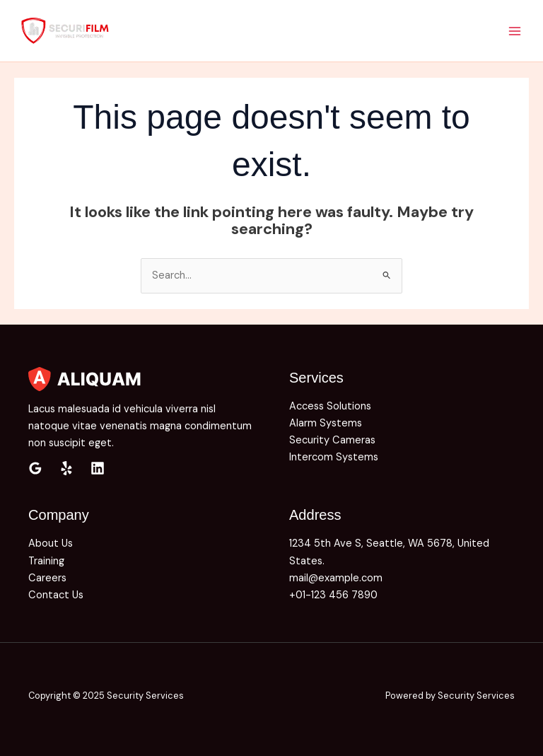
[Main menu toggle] (515, 30)
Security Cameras (332, 440)
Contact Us (56, 595)
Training (46, 561)
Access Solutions (330, 406)
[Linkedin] (98, 468)
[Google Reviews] (35, 468)
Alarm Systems (326, 423)
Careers (47, 578)
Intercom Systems (334, 457)
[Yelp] (66, 468)
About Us (51, 543)
